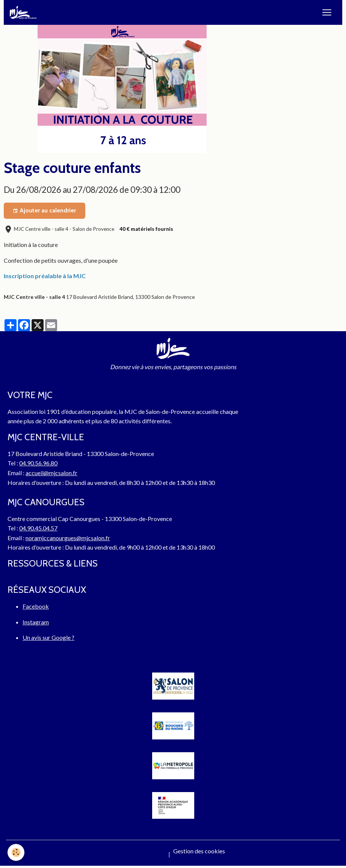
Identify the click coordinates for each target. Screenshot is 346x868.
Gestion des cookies (199, 851)
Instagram (36, 622)
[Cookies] (16, 852)
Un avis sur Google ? (48, 637)
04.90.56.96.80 (38, 463)
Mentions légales (143, 854)
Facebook (36, 606)
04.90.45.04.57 (38, 528)
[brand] (25, 12)
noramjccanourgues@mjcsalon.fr (68, 538)
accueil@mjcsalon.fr (51, 473)
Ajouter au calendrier (44, 211)
